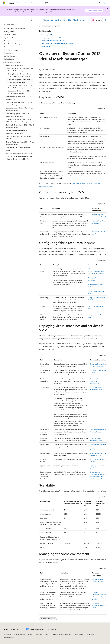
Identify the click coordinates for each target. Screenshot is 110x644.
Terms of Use (78, 634)
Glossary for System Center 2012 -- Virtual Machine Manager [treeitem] (20, 143)
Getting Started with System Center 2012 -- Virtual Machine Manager (65, 20)
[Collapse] (31, 20)
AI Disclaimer (7, 634)
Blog (29, 634)
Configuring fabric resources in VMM (53, 40)
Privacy (47, 634)
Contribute (38, 634)
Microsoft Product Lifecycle (62, 9)
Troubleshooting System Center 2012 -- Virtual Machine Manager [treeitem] (19, 132)
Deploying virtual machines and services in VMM (57, 43)
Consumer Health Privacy (62, 634)
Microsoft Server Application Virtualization (96, 381)
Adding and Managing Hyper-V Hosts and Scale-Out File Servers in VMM (96, 271)
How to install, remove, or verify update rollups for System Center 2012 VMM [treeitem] (19, 158)
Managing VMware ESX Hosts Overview (96, 286)
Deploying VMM (46, 35)
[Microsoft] (4, 3)
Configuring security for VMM (51, 38)
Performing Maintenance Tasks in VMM (99, 605)
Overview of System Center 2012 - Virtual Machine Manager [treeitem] (19, 81)
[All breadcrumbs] (41, 20)
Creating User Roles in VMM (99, 222)
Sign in (105, 3)
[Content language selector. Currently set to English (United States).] (12, 629)
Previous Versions (19, 634)
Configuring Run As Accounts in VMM (99, 216)
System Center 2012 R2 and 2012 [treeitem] (15, 29)
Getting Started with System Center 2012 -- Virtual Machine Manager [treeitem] (19, 75)
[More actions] (106, 20)
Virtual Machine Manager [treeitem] (14, 65)
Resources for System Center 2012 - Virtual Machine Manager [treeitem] (20, 92)
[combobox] (18, 25)
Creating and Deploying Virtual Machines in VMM (98, 447)
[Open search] (100, 3)
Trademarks (89, 634)
